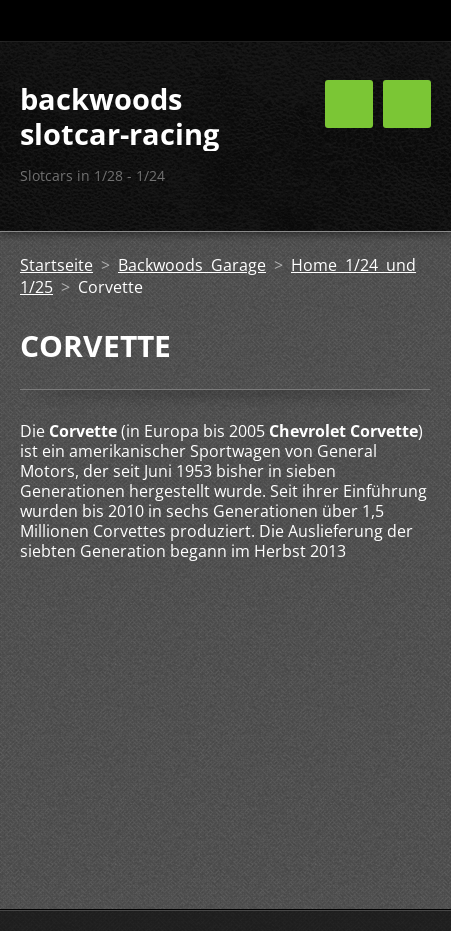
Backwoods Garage (192, 265)
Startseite (56, 265)
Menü (407, 104)
